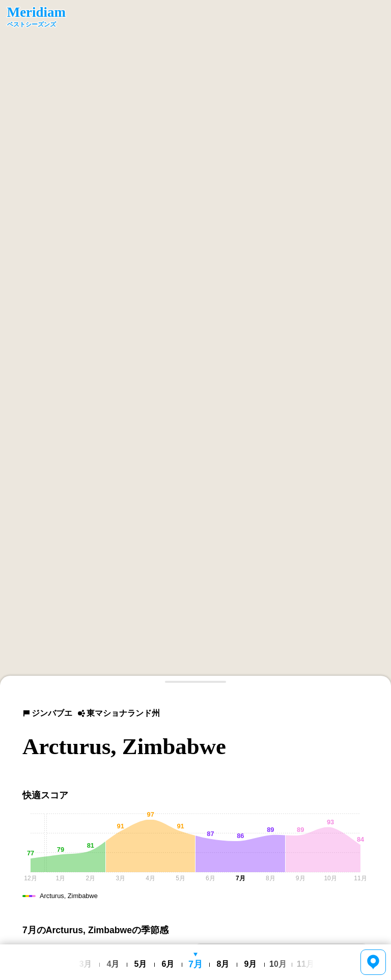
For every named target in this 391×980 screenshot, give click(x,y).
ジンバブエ (47, 713)
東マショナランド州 (119, 713)
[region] (195, 343)
